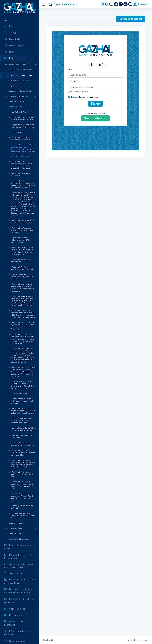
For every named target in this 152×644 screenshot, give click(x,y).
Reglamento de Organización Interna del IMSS (22, 175)
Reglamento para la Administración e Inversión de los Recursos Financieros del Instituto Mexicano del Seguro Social (23, 184)
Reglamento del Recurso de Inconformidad (21, 261)
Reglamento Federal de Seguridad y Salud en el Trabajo (22, 268)
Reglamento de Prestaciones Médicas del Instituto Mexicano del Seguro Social (23, 230)
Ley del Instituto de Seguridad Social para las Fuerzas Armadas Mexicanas (22, 401)
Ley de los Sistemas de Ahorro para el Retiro (22, 437)
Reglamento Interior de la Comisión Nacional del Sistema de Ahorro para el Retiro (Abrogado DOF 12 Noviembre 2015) (23, 464)
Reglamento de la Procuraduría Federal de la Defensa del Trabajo (23, 126)
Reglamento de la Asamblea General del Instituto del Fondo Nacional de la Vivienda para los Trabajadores (22, 287)
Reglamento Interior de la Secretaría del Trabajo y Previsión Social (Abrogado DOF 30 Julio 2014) (23, 497)
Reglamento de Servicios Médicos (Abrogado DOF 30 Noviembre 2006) (20, 240)
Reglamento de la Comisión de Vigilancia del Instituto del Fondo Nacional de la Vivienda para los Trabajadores (22, 326)
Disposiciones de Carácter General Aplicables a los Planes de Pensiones (23, 516)
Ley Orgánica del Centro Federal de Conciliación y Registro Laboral (23, 429)
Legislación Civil (15, 86)
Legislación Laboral (16, 107)
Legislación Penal (15, 528)
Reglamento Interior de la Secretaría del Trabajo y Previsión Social (23, 474)
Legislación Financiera (17, 101)
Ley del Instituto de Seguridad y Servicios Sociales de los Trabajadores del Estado (23, 420)
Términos (144, 640)
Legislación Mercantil (17, 523)
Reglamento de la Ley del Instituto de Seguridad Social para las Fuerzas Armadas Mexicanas (23, 411)
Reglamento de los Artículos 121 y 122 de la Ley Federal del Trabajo (23, 118)
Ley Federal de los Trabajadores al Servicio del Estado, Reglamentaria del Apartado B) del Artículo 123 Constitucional (23, 385)
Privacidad (132, 640)
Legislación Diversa (16, 533)
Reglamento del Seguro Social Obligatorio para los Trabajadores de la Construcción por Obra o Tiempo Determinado (22, 251)
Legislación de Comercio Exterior (21, 91)
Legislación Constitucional (19, 96)
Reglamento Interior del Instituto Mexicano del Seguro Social (23, 138)
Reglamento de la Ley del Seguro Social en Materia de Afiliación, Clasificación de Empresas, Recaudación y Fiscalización (23, 165)
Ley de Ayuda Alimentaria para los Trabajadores (22, 507)
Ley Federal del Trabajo (20, 112)
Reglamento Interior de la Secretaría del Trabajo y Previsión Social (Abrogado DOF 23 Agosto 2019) (23, 485)
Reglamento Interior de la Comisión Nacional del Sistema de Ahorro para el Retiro (23, 453)
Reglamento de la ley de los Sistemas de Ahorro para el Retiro (22, 444)
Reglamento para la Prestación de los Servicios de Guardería (22, 222)
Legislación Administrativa (19, 81)
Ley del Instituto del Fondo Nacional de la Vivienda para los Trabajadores (22, 277)
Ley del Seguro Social (20, 132)
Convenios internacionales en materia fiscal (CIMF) (19, 566)
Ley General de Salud (20, 394)
